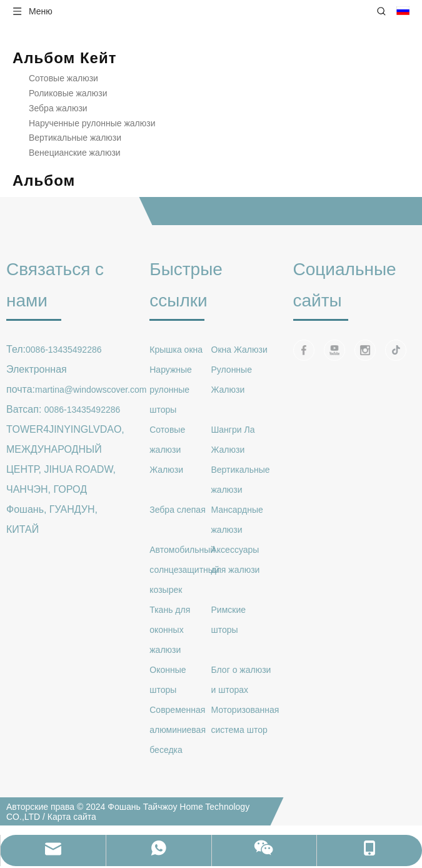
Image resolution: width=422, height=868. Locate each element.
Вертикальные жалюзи (75, 138)
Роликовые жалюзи (68, 93)
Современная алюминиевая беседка (178, 730)
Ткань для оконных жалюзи (170, 630)
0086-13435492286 (63, 350)
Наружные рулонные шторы (171, 390)
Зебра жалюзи (58, 108)
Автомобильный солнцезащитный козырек (184, 570)
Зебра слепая (177, 510)
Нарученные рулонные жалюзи (92, 123)
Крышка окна (176, 350)
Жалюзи (166, 470)
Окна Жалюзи (239, 350)
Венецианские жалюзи (75, 153)
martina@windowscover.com (91, 390)
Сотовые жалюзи (63, 78)
